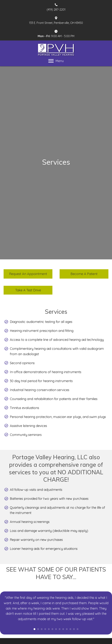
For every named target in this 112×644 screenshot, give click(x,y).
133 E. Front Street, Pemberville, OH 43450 (56, 23)
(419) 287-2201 (56, 10)
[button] (28, 274)
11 (70, 629)
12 (74, 629)
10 (67, 629)
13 (78, 629)
